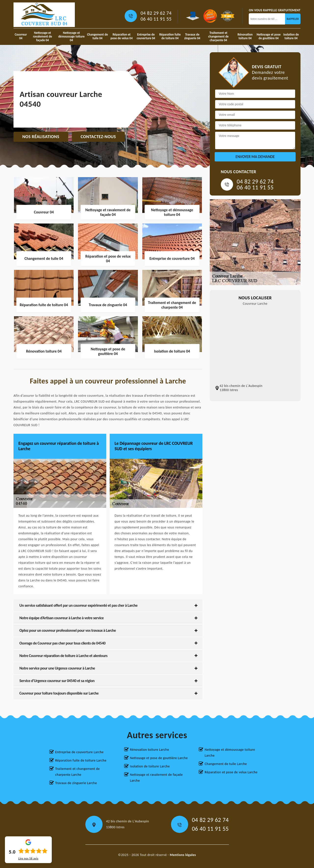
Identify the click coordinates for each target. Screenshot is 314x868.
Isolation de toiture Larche (150, 766)
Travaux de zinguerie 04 (192, 36)
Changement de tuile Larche (226, 764)
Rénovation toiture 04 (245, 36)
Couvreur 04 (21, 36)
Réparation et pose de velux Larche (231, 772)
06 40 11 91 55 (156, 19)
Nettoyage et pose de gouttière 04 (269, 36)
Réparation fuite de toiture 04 (170, 36)
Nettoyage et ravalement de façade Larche (156, 778)
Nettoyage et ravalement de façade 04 (42, 36)
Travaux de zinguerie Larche (76, 783)
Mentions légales (183, 855)
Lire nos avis (28, 858)
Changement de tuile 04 (98, 36)
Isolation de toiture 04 (291, 36)
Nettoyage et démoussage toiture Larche (230, 753)
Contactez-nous (98, 137)
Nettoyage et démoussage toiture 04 (71, 36)
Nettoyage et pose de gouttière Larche (159, 758)
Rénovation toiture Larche (150, 750)
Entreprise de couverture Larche (79, 752)
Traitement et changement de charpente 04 (218, 36)
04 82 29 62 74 (156, 13)
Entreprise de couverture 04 (146, 36)
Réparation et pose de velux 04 (122, 36)
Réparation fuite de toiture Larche (81, 760)
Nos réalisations (41, 137)
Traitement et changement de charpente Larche (78, 772)
